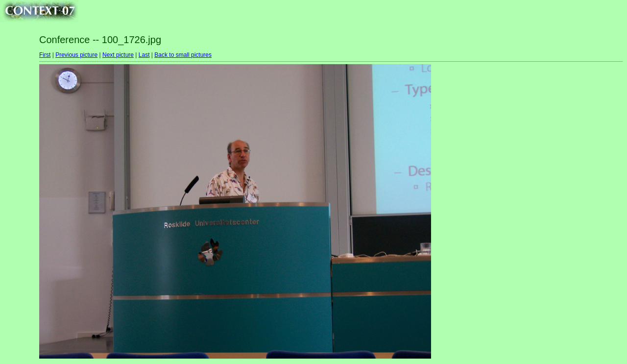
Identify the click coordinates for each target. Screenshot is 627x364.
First (45, 55)
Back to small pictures (183, 55)
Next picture (118, 55)
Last (144, 55)
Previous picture (76, 55)
